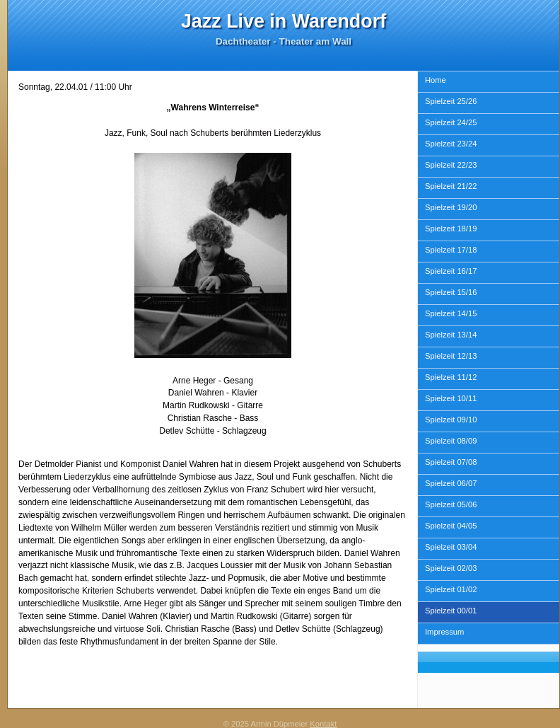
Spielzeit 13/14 (451, 335)
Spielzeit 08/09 (451, 441)
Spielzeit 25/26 (451, 101)
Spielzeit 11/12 (451, 377)
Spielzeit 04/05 (451, 526)
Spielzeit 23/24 (451, 144)
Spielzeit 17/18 (451, 250)
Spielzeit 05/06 (451, 504)
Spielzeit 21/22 (451, 186)
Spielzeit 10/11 (451, 398)
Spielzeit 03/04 (451, 547)
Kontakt (323, 724)
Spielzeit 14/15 (451, 313)
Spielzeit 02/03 (451, 568)
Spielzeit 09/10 (451, 420)
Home (436, 80)
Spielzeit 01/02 (451, 589)
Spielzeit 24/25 (451, 122)
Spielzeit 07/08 (451, 462)
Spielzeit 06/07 (451, 483)
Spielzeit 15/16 (451, 292)
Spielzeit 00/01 (451, 611)
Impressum (444, 632)
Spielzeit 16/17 (451, 271)
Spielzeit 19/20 (451, 207)
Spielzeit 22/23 (451, 165)
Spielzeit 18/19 (451, 229)
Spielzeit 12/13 (451, 356)
